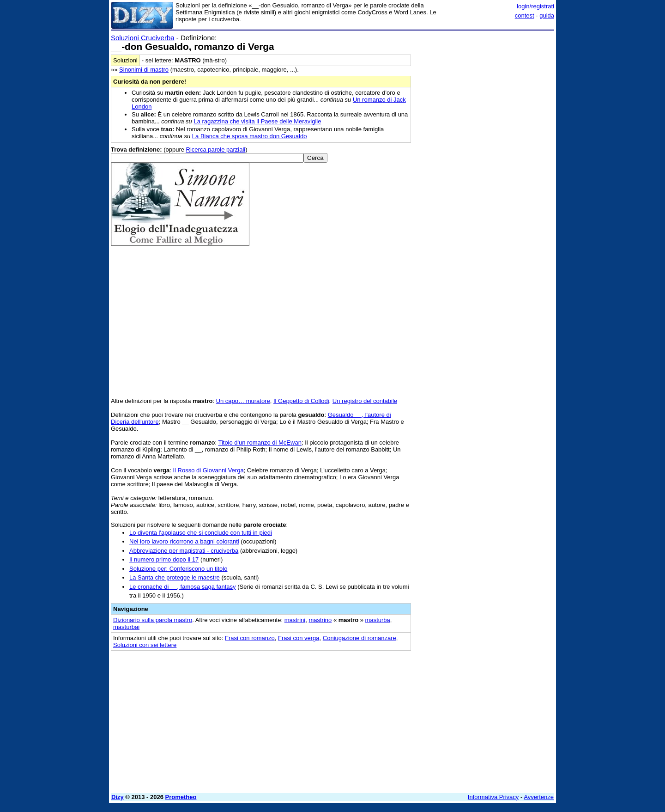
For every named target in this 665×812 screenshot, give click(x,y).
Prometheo (181, 797)
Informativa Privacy (493, 797)
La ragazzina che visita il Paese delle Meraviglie (257, 121)
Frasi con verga (299, 638)
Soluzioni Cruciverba (143, 38)
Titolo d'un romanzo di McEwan (260, 443)
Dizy (118, 797)
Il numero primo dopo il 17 (164, 559)
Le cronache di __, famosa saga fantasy (183, 587)
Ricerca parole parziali (216, 150)
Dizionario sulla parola (153, 620)
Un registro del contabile (365, 401)
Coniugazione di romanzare (360, 638)
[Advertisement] (485, 172)
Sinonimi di (144, 70)
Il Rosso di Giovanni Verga (208, 470)
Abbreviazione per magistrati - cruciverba (184, 551)
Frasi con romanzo (250, 638)
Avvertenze (539, 797)
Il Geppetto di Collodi (301, 401)
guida (547, 15)
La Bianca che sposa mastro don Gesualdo (250, 136)
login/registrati (535, 6)
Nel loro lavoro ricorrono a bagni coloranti (184, 541)
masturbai (126, 627)
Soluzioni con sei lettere (145, 645)
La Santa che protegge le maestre (175, 577)
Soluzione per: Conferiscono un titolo (178, 569)
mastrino (320, 620)
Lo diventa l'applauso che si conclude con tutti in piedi (201, 533)
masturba (378, 620)
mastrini (295, 620)
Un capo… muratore (243, 401)
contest (525, 15)
